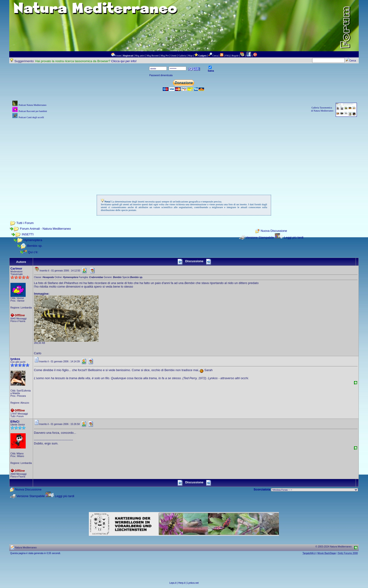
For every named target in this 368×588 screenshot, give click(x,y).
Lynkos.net (193, 583)
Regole (235, 56)
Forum (118, 56)
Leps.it (173, 583)
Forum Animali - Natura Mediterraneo (45, 229)
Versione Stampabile (260, 237)
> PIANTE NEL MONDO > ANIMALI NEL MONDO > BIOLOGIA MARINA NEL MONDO (315, 490)
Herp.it (182, 583)
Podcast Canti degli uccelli (31, 117)
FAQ (227, 56)
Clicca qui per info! (124, 61)
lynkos (15, 359)
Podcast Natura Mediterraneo (32, 105)
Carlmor (16, 268)
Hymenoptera (33, 240)
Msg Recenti (153, 56)
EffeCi (15, 422)
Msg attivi (140, 56)
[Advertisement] (184, 153)
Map (190, 56)
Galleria (182, 56)
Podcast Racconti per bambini (33, 111)
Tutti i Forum (25, 223)
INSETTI (28, 234)
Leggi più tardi (294, 237)
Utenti (174, 56)
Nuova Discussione (274, 231)
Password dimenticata (161, 75)
